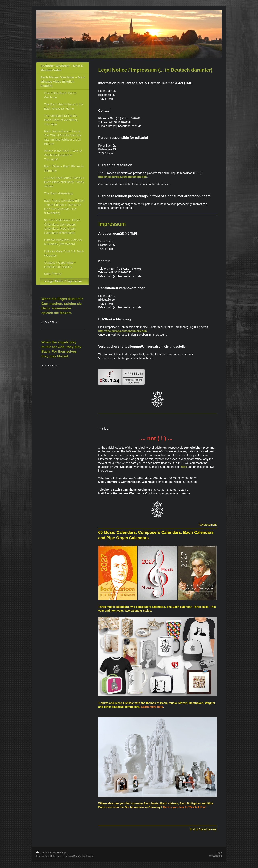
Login (219, 852)
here (184, 467)
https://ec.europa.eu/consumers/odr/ (123, 177)
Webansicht (215, 856)
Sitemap (61, 853)
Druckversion (46, 853)
